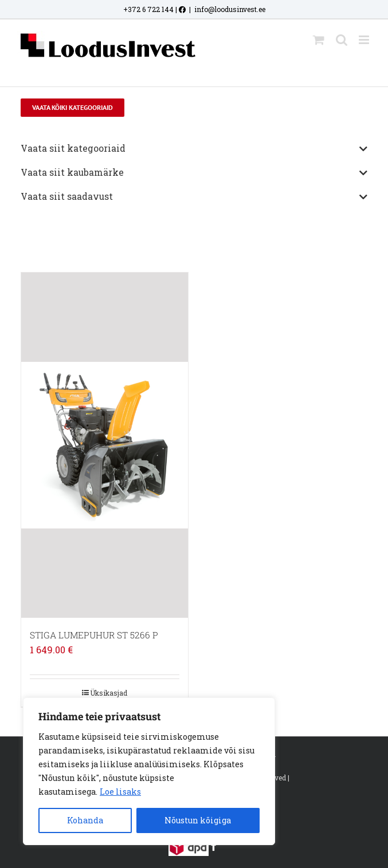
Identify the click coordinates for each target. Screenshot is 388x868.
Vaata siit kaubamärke (194, 173)
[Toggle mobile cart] (319, 40)
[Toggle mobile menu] (365, 40)
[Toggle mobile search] (342, 40)
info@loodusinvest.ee (230, 9)
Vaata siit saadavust (194, 197)
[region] (149, 771)
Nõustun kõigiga (198, 820)
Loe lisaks (120, 792)
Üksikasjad (109, 693)
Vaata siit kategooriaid (194, 149)
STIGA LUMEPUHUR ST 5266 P (94, 635)
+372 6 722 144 (148, 9)
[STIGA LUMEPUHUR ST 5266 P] (104, 445)
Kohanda (85, 820)
